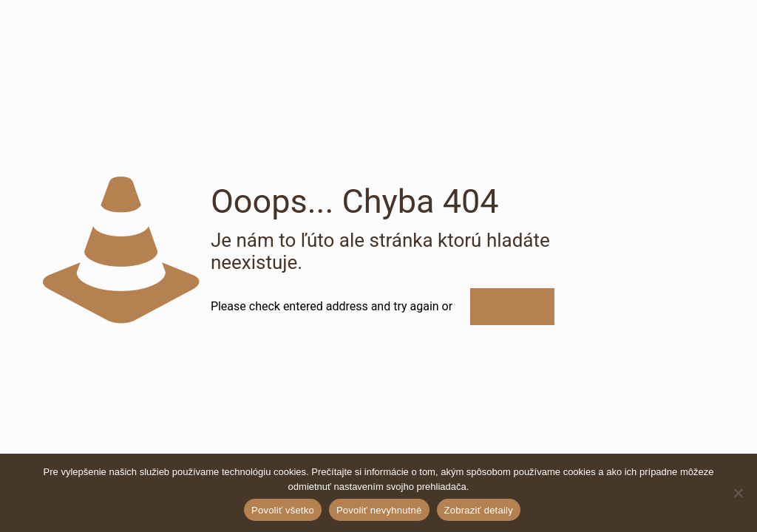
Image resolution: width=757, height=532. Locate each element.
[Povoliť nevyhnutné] (739, 493)
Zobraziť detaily (479, 510)
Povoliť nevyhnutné (379, 510)
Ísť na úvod (512, 307)
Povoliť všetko (283, 510)
